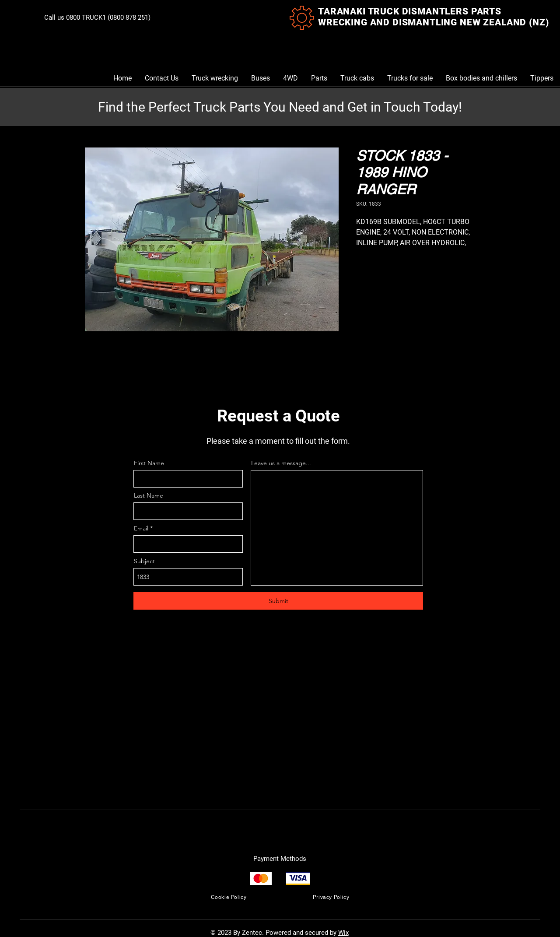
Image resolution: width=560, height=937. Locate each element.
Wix (343, 933)
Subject (144, 561)
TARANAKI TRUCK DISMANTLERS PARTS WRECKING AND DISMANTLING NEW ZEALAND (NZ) (433, 17)
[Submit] (278, 601)
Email (141, 528)
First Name (149, 463)
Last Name (149, 495)
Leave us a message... (281, 463)
